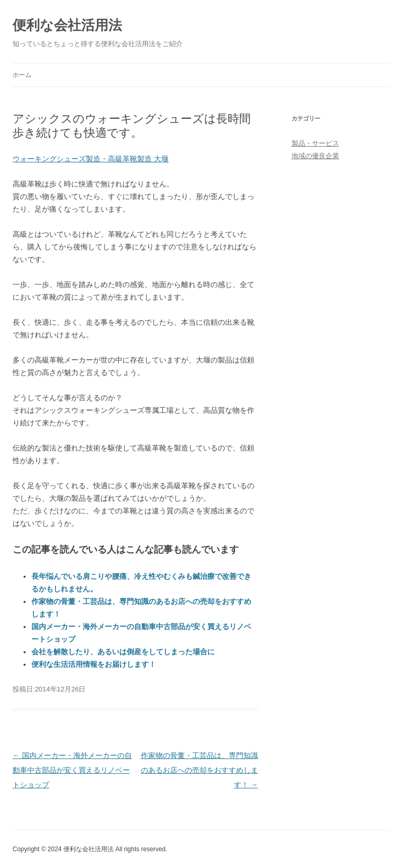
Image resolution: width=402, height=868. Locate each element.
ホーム (22, 75)
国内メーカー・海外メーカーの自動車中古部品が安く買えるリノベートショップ (72, 770)
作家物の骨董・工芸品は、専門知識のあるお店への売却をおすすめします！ (199, 770)
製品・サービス (315, 143)
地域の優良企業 (315, 156)
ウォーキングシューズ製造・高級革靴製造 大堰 (91, 159)
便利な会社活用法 (67, 25)
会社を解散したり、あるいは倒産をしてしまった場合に (123, 652)
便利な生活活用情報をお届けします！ (94, 664)
